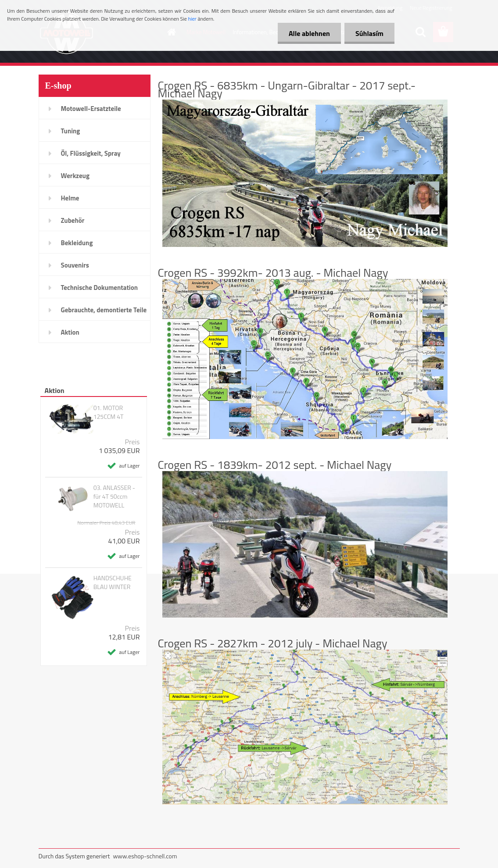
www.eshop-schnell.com (145, 856)
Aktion (70, 332)
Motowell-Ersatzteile (91, 109)
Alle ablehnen (309, 33)
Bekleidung (77, 243)
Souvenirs (75, 265)
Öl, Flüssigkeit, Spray (91, 153)
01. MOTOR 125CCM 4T (109, 412)
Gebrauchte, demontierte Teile (104, 310)
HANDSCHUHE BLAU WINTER (113, 582)
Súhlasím (369, 33)
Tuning (71, 131)
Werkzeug (75, 176)
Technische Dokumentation (100, 288)
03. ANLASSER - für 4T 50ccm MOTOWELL (114, 497)
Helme (70, 198)
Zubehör (73, 220)
